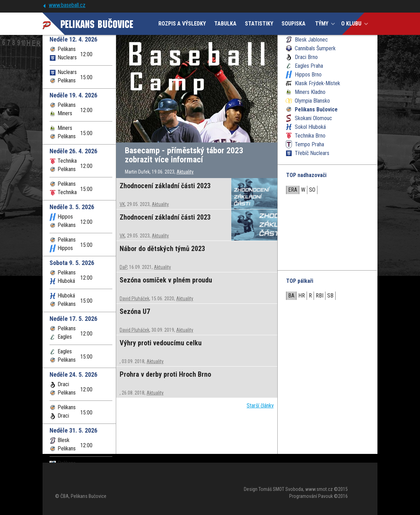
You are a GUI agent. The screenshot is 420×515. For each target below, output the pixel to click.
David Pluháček (134, 299)
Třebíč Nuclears (312, 153)
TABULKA (225, 24)
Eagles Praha (309, 66)
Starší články (260, 406)
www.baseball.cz (67, 5)
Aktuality (185, 172)
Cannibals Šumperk (315, 48)
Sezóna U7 (135, 311)
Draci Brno (306, 57)
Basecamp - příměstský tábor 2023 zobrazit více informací (184, 155)
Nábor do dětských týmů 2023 (162, 249)
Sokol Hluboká (310, 127)
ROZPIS (182, 24)
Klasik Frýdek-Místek (317, 83)
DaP (123, 267)
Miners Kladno (310, 92)
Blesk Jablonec (311, 40)
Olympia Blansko (312, 101)
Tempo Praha (309, 144)
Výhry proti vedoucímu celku (161, 343)
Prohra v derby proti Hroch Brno (165, 374)
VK (122, 204)
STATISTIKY (259, 24)
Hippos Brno (308, 75)
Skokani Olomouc (313, 118)
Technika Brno (310, 136)
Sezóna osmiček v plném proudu (166, 280)
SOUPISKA (294, 24)
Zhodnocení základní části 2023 (165, 186)
